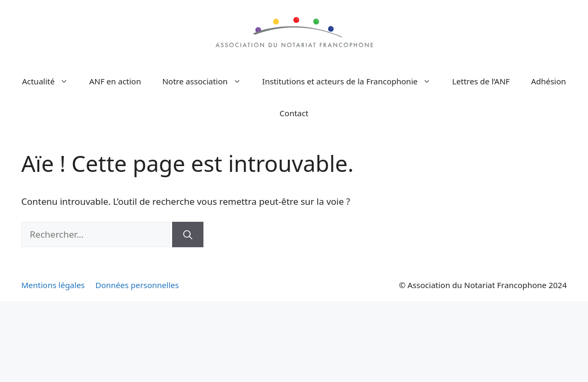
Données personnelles (137, 285)
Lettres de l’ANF (481, 81)
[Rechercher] (188, 235)
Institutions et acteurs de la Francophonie (352, 81)
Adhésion (549, 81)
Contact (294, 113)
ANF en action (115, 81)
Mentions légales (53, 285)
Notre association (207, 81)
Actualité (50, 81)
